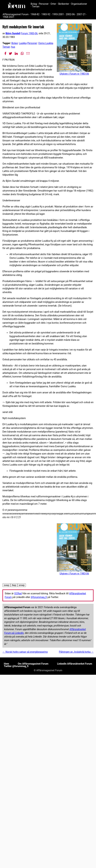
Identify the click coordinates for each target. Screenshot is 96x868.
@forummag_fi (39, 597)
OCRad (18, 593)
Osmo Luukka (46, 43)
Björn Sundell (13, 33)
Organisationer (79, 4)
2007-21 (81, 14)
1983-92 (46, 14)
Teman (36, 6)
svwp (6, 585)
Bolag (34, 4)
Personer (44, 4)
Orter (53, 4)
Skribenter (64, 4)
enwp (22, 585)
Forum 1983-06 (29, 33)
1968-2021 (8, 17)
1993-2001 (58, 14)
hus (13, 47)
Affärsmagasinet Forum (16, 14)
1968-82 (35, 14)
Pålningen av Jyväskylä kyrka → (76, 652)
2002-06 (70, 14)
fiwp (14, 585)
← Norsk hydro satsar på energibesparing (25, 652)
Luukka (23, 43)
